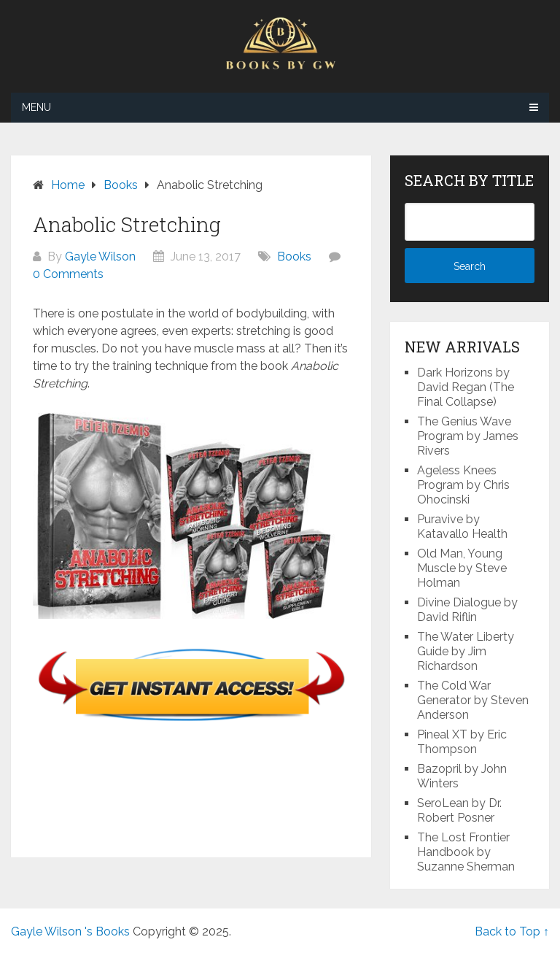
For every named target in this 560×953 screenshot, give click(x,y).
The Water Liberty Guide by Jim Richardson (466, 651)
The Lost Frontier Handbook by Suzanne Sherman (466, 852)
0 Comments (68, 274)
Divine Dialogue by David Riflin (467, 610)
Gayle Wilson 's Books (70, 931)
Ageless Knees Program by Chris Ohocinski (463, 485)
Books (294, 256)
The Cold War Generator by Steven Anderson (473, 700)
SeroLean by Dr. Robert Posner (459, 810)
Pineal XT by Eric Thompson (462, 742)
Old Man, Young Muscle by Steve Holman (462, 568)
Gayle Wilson (100, 256)
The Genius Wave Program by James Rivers (468, 436)
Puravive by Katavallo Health (462, 526)
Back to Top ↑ (512, 931)
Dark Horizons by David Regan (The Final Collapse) (466, 387)
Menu (36, 107)
